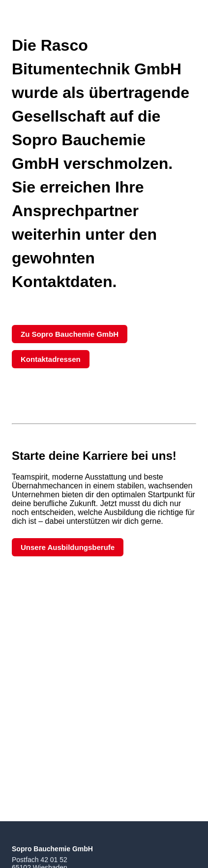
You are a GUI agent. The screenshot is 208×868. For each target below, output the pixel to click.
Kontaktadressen (51, 359)
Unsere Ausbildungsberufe (68, 547)
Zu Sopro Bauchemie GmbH (70, 334)
